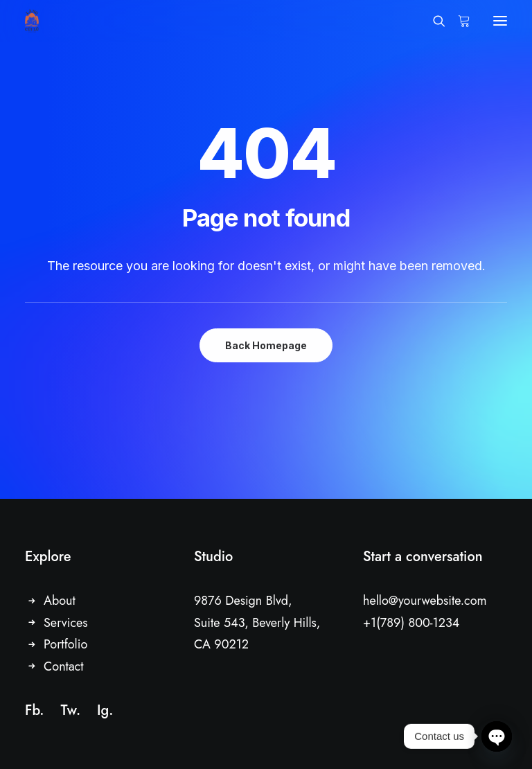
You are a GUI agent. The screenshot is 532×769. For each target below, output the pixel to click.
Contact (64, 666)
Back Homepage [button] (266, 345)
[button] (500, 21)
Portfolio (65, 644)
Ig (103, 710)
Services (66, 623)
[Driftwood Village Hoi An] (32, 21)
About (60, 601)
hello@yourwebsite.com (425, 601)
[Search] (433, 21)
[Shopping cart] (458, 21)
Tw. (70, 710)
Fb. (34, 710)
